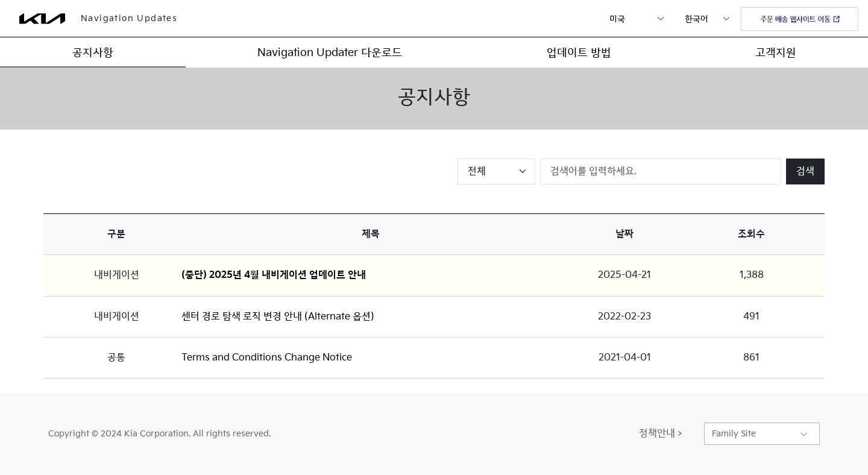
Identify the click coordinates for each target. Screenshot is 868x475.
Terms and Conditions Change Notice (267, 358)
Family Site (734, 434)
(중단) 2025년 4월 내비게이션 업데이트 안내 (274, 275)
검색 (805, 171)
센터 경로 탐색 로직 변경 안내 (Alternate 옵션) (278, 317)
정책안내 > (660, 434)
